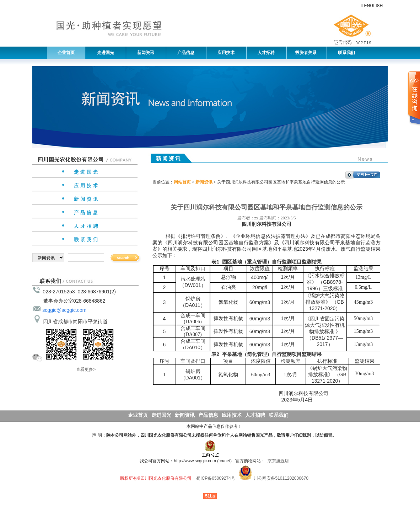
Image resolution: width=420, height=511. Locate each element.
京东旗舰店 (278, 461)
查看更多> (86, 369)
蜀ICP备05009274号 (216, 478)
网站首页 (182, 182)
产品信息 (184, 53)
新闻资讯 (144, 53)
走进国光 (104, 53)
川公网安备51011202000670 (281, 478)
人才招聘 (264, 53)
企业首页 (66, 53)
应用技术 (224, 53)
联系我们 (345, 53)
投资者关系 (305, 53)
